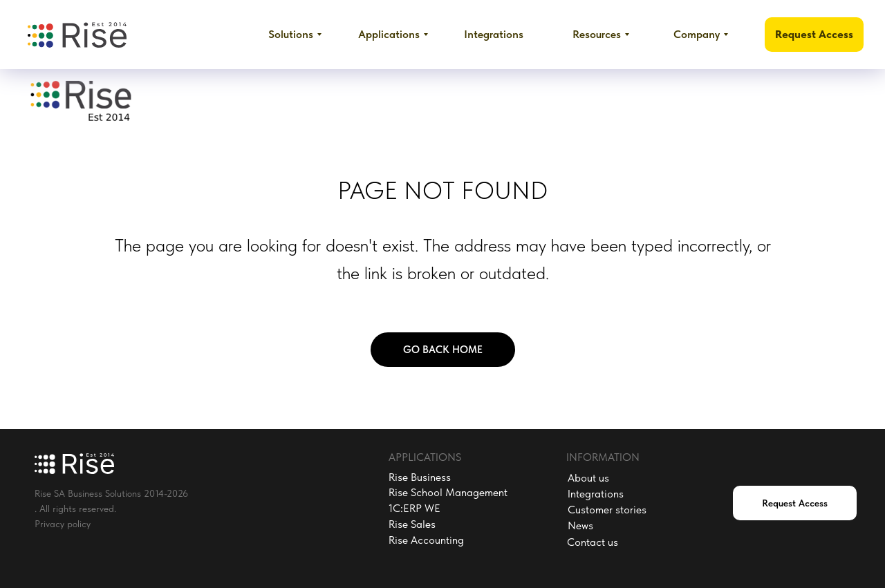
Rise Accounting (426, 540)
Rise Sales (412, 524)
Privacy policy (63, 524)
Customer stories (607, 510)
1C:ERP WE (414, 508)
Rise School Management (448, 492)
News (580, 525)
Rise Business (420, 477)
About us (588, 478)
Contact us (593, 542)
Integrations (596, 494)
